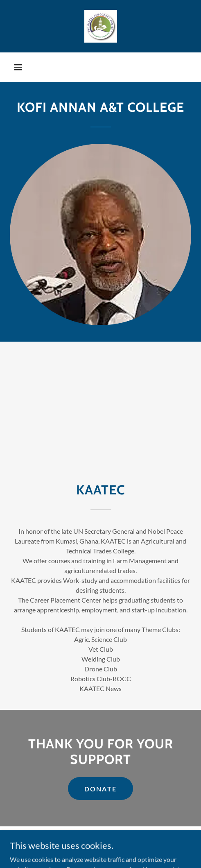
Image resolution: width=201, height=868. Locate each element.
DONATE (101, 789)
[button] (18, 67)
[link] (101, 26)
